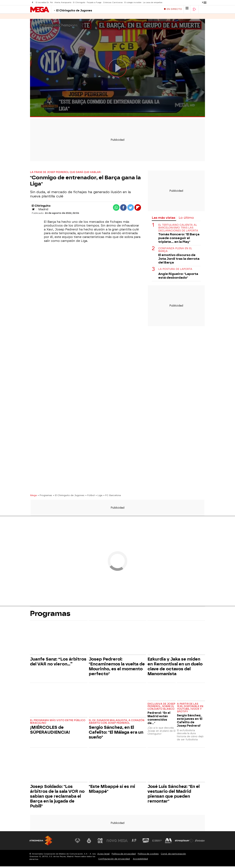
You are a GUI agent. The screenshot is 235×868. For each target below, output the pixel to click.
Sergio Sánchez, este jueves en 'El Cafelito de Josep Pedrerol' (190, 722)
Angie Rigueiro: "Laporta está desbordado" (178, 277)
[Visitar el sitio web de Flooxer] (200, 842)
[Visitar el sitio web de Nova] (112, 842)
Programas (50, 18)
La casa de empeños (153, 3)
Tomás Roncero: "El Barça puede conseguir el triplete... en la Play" (179, 240)
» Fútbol (90, 497)
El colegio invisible (133, 3)
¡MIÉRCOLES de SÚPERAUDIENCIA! (50, 731)
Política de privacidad (124, 855)
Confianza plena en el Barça (175, 251)
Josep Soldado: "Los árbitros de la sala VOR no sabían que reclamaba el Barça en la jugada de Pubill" (57, 798)
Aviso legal (103, 855)
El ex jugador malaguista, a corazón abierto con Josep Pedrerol (117, 723)
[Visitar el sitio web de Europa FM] (157, 842)
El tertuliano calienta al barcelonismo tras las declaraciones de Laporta (178, 229)
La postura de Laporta (175, 271)
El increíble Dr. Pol (44, 3)
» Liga (99, 497)
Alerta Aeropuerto (63, 3)
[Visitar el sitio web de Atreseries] (134, 842)
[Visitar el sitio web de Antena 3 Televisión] (78, 842)
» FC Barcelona (112, 497)
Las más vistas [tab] (164, 219)
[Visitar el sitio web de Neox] (100, 842)
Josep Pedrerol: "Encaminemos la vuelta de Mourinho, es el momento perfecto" (117, 668)
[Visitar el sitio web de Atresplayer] (184, 842)
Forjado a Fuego (94, 3)
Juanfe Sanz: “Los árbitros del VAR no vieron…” (58, 663)
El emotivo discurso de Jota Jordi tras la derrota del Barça (179, 260)
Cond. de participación (173, 855)
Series (34, 18)
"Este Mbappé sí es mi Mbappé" (112, 790)
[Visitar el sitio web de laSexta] (89, 842)
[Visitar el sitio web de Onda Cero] (146, 842)
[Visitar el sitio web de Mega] (123, 842)
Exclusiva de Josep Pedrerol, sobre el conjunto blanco (161, 708)
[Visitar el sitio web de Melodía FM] (168, 842)
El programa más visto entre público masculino (58, 723)
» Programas (45, 497)
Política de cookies (148, 855)
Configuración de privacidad (114, 860)
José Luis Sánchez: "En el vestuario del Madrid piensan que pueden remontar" (174, 795)
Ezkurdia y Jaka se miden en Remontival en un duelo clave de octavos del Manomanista (175, 668)
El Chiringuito (79, 3)
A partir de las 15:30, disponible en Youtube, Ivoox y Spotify (190, 709)
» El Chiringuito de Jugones (69, 497)
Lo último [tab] (186, 219)
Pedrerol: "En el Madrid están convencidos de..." (159, 719)
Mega (33, 497)
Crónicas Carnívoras (113, 3)
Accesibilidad (140, 860)
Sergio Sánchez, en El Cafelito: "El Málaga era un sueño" (116, 734)
